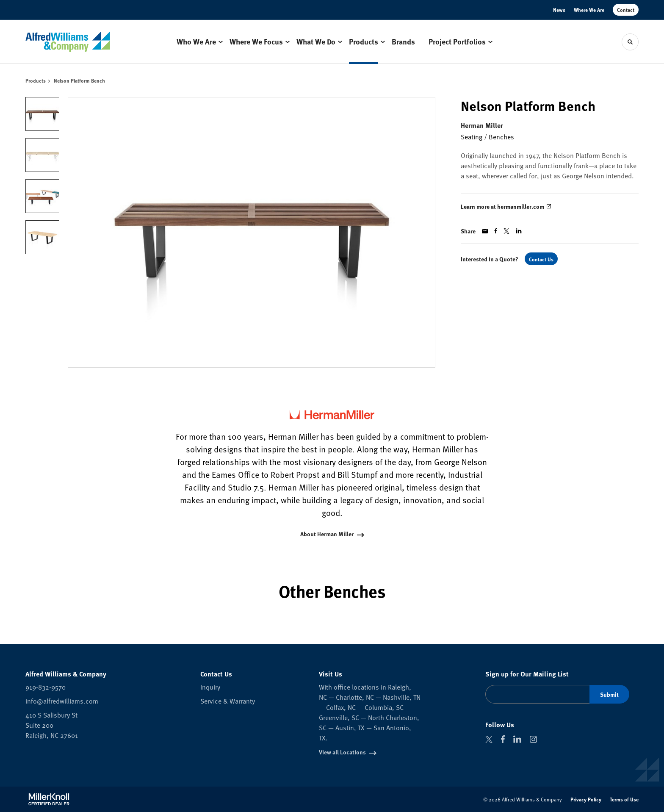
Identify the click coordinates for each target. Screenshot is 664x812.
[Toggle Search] (630, 42)
